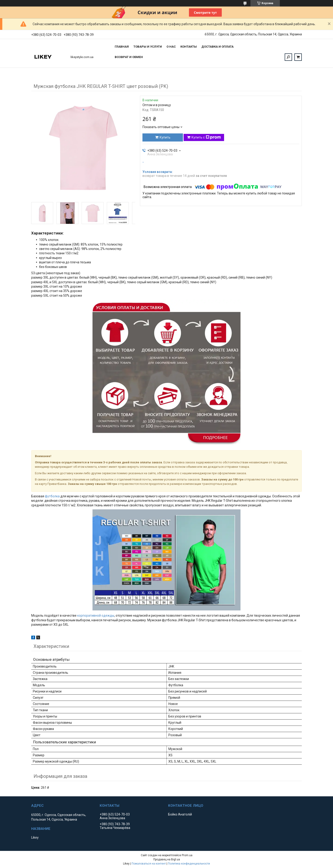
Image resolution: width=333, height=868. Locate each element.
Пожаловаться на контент (149, 864)
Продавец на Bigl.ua (167, 859)
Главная (122, 47)
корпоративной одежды (96, 616)
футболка (52, 496)
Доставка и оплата (217, 47)
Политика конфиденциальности (189, 864)
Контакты (189, 47)
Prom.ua (187, 855)
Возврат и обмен (129, 57)
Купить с (206, 137)
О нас (171, 47)
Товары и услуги (148, 47)
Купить (165, 137)
